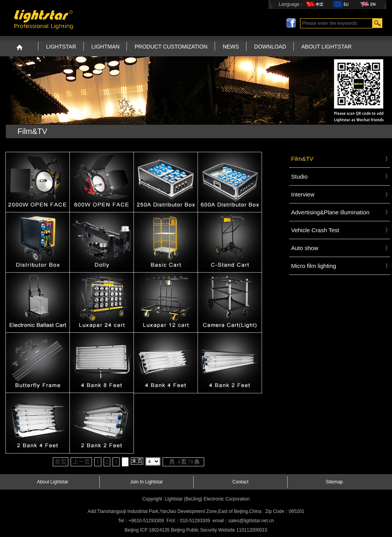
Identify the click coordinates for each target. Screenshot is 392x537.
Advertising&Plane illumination (330, 212)
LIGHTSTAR (61, 47)
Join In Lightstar (147, 482)
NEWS (231, 47)
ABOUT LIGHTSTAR (327, 47)
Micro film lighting (314, 266)
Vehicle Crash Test (315, 230)
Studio (299, 176)
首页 (61, 462)
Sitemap (334, 482)
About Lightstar (53, 482)
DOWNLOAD (270, 47)
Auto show (305, 248)
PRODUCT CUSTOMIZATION (171, 47)
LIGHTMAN (106, 47)
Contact (240, 482)
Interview (303, 194)
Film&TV (302, 159)
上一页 (81, 462)
